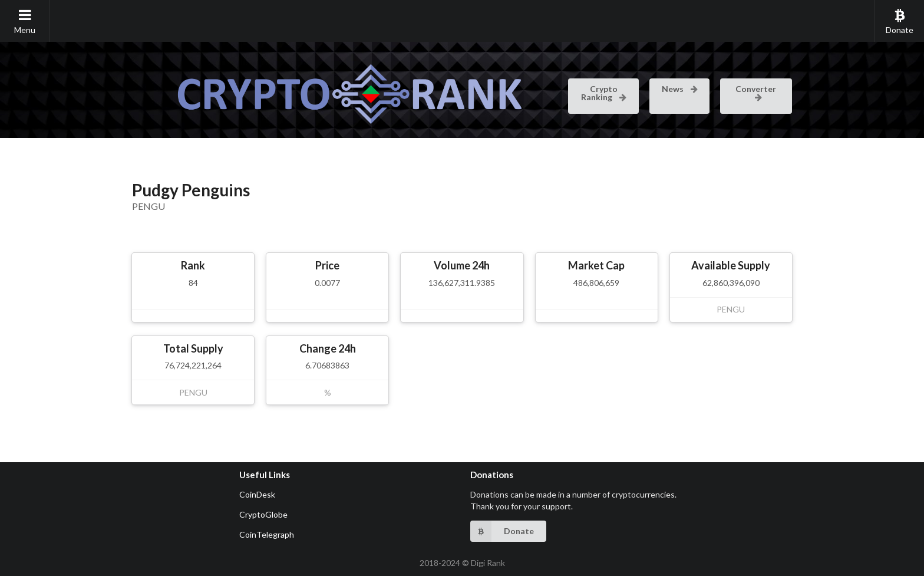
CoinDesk (257, 494)
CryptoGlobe (263, 514)
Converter (756, 92)
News (680, 89)
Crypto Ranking (604, 93)
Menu (25, 21)
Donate (900, 21)
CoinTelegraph (267, 534)
